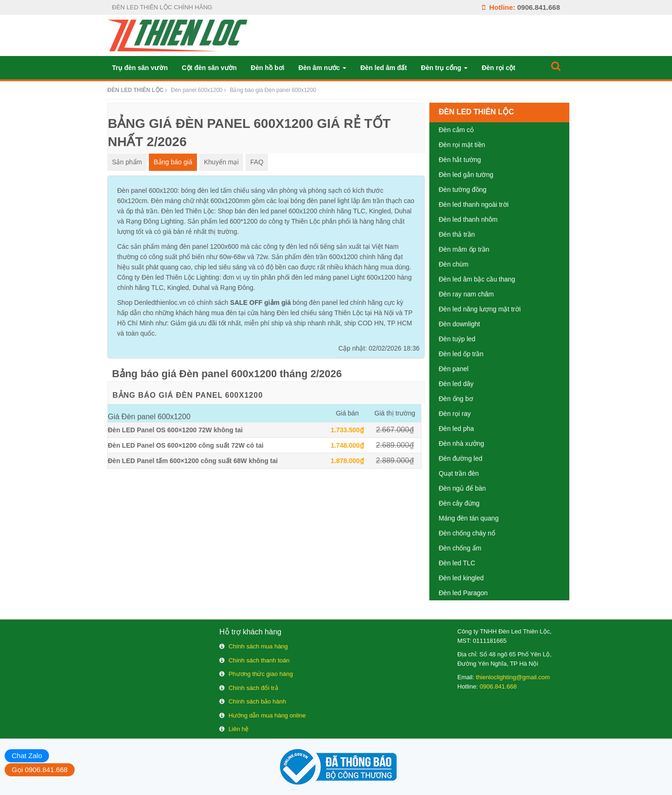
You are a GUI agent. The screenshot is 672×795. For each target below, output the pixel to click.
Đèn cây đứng (459, 503)
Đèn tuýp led (457, 339)
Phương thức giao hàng (261, 674)
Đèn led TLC (457, 563)
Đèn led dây (456, 384)
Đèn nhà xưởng (461, 443)
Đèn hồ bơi (267, 68)
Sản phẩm (127, 162)
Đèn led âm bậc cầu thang (477, 279)
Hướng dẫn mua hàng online (267, 715)
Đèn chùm (454, 264)
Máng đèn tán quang (469, 518)
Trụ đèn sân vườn (140, 68)
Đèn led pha (456, 429)
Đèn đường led (461, 458)
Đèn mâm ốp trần (464, 249)
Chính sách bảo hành (257, 701)
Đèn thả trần (457, 234)
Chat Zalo (27, 756)
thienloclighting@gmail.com (513, 677)
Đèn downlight (459, 324)
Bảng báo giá (173, 162)
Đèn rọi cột (498, 68)
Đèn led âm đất (384, 68)
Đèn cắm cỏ (456, 130)
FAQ (257, 162)
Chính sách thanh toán (259, 660)
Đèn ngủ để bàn (462, 488)
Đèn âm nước (323, 68)
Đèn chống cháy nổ (467, 533)
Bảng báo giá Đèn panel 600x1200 (188, 395)
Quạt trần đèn (459, 473)
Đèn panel (454, 369)
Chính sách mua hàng (258, 646)
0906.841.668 (539, 7)
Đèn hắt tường (460, 160)
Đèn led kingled (461, 578)
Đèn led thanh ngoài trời (474, 204)
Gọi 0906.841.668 (40, 770)
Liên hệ (238, 729)
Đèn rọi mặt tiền (462, 145)
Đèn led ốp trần (461, 354)
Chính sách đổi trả (253, 688)
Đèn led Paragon (463, 593)
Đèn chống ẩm (460, 548)
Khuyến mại (221, 162)
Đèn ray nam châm (466, 294)
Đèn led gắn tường (466, 175)
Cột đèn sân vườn (209, 68)
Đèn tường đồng (462, 190)
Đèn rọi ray (455, 414)
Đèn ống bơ (456, 399)
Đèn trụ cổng (444, 68)
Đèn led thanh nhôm (468, 219)
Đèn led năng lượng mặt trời (480, 309)
